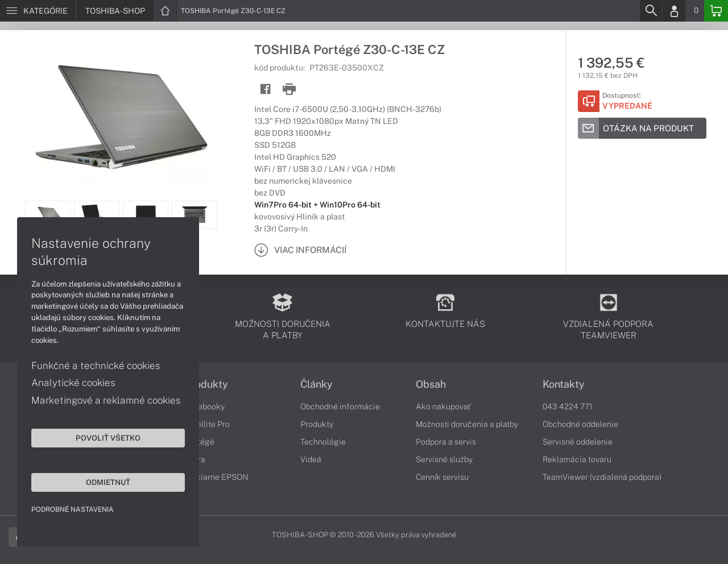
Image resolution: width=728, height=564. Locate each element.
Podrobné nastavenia (73, 509)
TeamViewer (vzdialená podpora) (602, 477)
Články (317, 384)
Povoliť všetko (108, 438)
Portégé (200, 442)
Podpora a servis (446, 442)
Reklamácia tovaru (577, 459)
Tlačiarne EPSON (216, 477)
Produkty (206, 384)
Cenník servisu (442, 477)
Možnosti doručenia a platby (467, 424)
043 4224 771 (568, 407)
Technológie (323, 442)
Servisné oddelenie (578, 442)
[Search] (651, 11)
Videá (311, 459)
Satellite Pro (207, 424)
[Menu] (38, 11)
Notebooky (205, 407)
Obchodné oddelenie (580, 424)
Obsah (431, 384)
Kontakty (564, 384)
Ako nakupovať (443, 407)
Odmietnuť (108, 482)
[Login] (674, 11)
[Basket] (716, 11)
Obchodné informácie (340, 407)
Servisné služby (444, 459)
